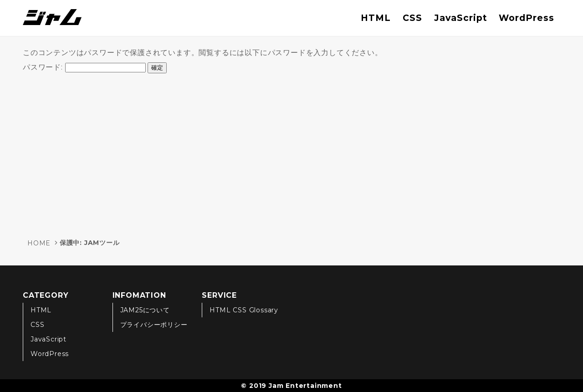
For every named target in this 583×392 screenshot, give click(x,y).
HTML (376, 18)
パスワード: (84, 67)
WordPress (527, 18)
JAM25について (145, 310)
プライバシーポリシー (154, 325)
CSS (412, 18)
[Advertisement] (291, 152)
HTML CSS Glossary (244, 310)
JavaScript (461, 18)
